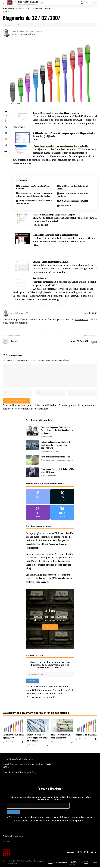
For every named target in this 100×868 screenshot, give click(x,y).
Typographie (55, 452)
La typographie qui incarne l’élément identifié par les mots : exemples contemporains (55, 445)
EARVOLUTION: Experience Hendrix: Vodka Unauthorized (73, 195)
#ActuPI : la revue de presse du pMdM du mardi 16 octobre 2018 (37, 738)
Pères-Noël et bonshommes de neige (55, 457)
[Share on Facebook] (6, 121)
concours (43, 225)
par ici (6, 842)
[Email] (6, 139)
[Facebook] (90, 313)
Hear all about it (65, 205)
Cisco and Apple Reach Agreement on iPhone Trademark (56, 113)
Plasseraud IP (81, 320)
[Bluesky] (62, 513)
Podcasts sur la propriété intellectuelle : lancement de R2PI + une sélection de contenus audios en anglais (49, 579)
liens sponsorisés (42, 272)
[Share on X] (6, 127)
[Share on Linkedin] (6, 133)
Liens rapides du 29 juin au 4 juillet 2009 (13, 737)
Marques (46, 452)
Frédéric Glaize (18, 31)
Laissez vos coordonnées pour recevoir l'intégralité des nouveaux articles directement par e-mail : (50, 666)
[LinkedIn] (96, 313)
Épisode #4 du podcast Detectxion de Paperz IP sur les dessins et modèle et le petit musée (57, 430)
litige (36, 245)
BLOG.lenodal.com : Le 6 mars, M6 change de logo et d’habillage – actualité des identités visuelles (34, 195)
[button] (5, 3)
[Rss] (96, 853)
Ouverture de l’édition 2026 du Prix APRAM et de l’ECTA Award (57, 471)
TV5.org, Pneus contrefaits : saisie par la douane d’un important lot (61, 146)
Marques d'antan (49, 460)
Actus (7, 12)
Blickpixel (14, 104)
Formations (52, 476)
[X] (93, 313)
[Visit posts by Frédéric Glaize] (7, 33)
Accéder (50, 628)
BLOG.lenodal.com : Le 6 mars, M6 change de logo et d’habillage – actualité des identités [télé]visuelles (64, 135)
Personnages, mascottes (64, 460)
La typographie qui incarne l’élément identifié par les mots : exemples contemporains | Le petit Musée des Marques (50, 538)
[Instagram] (38, 513)
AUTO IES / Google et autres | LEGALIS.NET (74, 201)
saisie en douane (22, 163)
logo (35, 140)
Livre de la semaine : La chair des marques (61, 737)
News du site (47, 437)
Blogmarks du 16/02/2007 (86, 735)
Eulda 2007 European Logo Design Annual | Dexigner (73, 187)
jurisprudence (60, 272)
